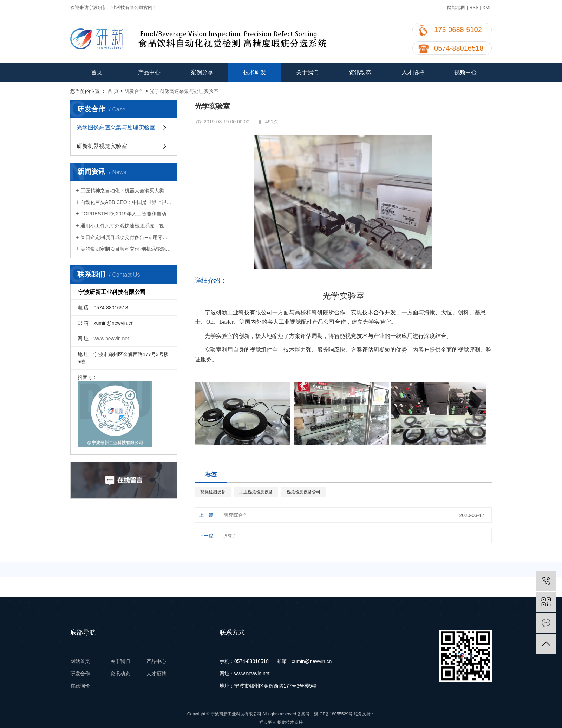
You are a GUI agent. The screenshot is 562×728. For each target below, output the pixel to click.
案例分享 (202, 72)
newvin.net (258, 674)
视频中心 (465, 72)
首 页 (113, 91)
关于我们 (307, 72)
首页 (97, 72)
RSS (474, 8)
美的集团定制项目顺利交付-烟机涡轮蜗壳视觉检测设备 (126, 249)
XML (487, 8)
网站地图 (456, 8)
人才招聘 (413, 72)
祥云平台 (268, 722)
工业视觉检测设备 (256, 492)
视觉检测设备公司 (303, 492)
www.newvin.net (111, 339)
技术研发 (255, 72)
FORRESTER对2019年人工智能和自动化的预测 (126, 214)
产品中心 (149, 72)
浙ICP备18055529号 (333, 714)
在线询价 (80, 686)
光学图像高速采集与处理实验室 (184, 91)
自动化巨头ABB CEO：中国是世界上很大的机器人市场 (126, 202)
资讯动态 (360, 72)
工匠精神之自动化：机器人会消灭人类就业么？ (126, 191)
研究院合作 (236, 515)
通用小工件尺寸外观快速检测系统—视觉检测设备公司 (126, 226)
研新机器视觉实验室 (102, 146)
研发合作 (134, 91)
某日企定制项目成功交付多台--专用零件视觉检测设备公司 (126, 237)
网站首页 (81, 661)
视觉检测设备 (213, 492)
